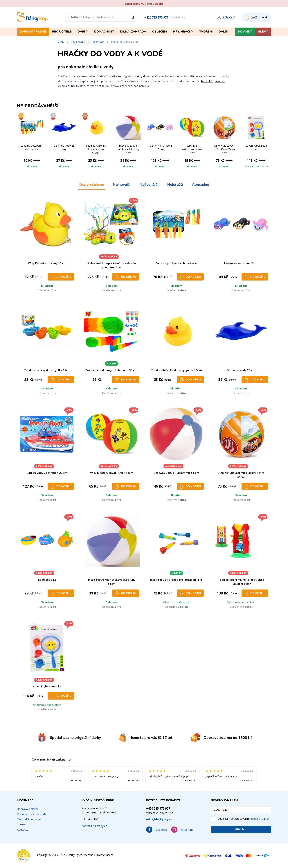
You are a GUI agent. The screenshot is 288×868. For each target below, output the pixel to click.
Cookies (22, 824)
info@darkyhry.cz (159, 819)
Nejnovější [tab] (122, 185)
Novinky (245, 32)
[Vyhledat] (134, 17)
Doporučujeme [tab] (92, 185)
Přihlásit (241, 830)
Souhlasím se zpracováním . (244, 819)
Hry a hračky (78, 42)
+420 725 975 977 (156, 17)
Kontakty (23, 829)
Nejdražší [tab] (175, 185)
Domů (61, 42)
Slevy (263, 32)
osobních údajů (260, 819)
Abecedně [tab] (200, 185)
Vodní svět (98, 42)
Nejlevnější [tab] (149, 185)
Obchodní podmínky (29, 819)
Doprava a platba (28, 809)
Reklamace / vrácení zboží (33, 814)
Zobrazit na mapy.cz (94, 826)
